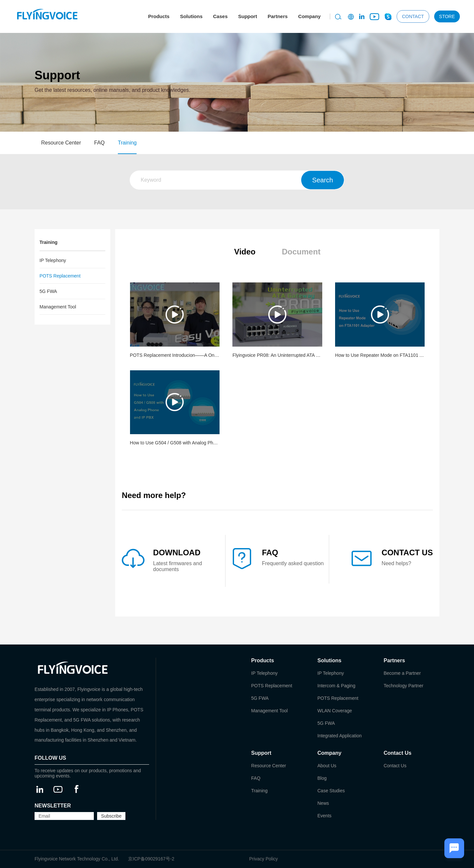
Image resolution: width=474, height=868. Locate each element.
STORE (447, 16)
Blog (322, 778)
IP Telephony (53, 260)
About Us (327, 766)
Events (324, 816)
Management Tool (58, 307)
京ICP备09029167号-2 (151, 859)
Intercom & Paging (336, 686)
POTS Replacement (60, 276)
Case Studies (331, 791)
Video (245, 252)
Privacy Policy (263, 859)
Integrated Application (340, 736)
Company (309, 16)
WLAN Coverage (335, 711)
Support (248, 16)
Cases (220, 16)
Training (127, 143)
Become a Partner (402, 673)
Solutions (191, 16)
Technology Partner (403, 686)
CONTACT (413, 16)
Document (301, 252)
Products (159, 16)
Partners (278, 16)
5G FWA (48, 291)
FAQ (99, 143)
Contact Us (395, 766)
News (323, 803)
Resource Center (61, 143)
